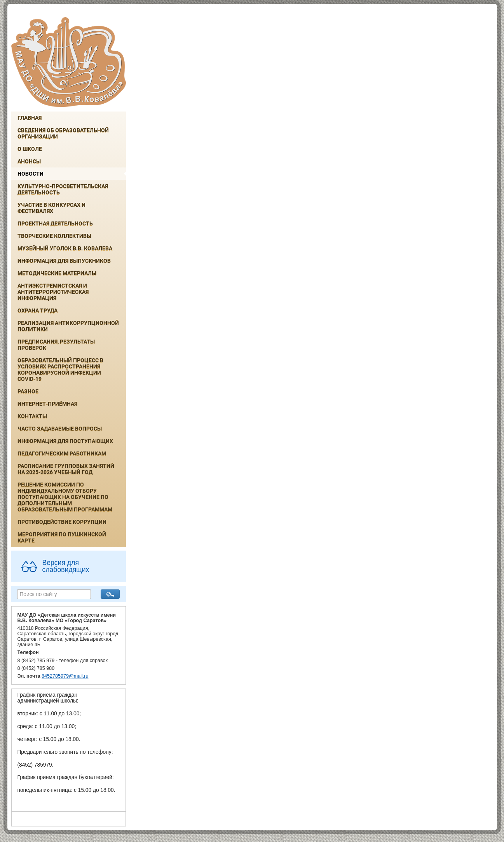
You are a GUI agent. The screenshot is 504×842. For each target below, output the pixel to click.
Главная (30, 118)
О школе (30, 149)
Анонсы (29, 161)
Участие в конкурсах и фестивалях (51, 208)
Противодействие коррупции (62, 522)
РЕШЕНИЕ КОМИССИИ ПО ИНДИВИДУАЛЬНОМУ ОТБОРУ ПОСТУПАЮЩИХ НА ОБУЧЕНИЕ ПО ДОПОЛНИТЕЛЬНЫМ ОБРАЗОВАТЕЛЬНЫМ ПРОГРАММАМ (65, 497)
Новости (31, 174)
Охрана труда (37, 310)
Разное (28, 391)
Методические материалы (57, 273)
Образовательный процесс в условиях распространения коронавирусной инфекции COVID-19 (60, 370)
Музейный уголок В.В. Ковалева (65, 248)
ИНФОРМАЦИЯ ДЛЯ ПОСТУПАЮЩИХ (65, 441)
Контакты (32, 416)
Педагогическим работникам (62, 453)
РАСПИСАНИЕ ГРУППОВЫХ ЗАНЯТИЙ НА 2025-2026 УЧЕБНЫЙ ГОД (66, 469)
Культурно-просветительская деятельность (63, 189)
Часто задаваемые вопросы (60, 429)
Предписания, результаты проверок (56, 345)
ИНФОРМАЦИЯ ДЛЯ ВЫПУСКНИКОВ (64, 261)
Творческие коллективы (54, 236)
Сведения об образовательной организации (63, 133)
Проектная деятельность (55, 223)
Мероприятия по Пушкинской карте (62, 537)
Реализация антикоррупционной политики (68, 326)
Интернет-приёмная (47, 404)
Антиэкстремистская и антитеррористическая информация (53, 292)
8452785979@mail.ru (65, 676)
